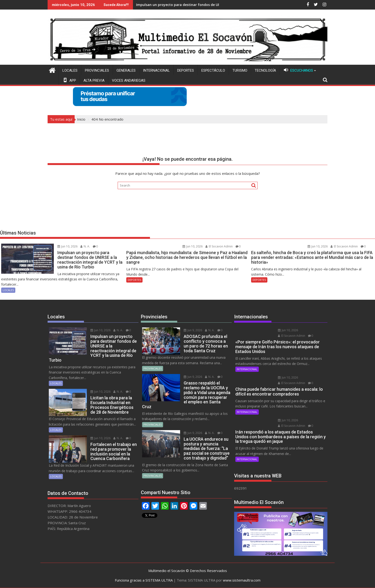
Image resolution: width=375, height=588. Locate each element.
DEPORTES (186, 70)
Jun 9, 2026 (193, 330)
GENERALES (126, 70)
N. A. (85, 246)
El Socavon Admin (219, 246)
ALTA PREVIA (94, 80)
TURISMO (240, 70)
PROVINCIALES (97, 70)
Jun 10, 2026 (67, 246)
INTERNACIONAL (156, 70)
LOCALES (70, 70)
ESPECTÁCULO (213, 70)
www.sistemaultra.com (242, 580)
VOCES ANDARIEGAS (129, 80)
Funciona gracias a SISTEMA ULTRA (144, 580)
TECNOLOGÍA (265, 70)
